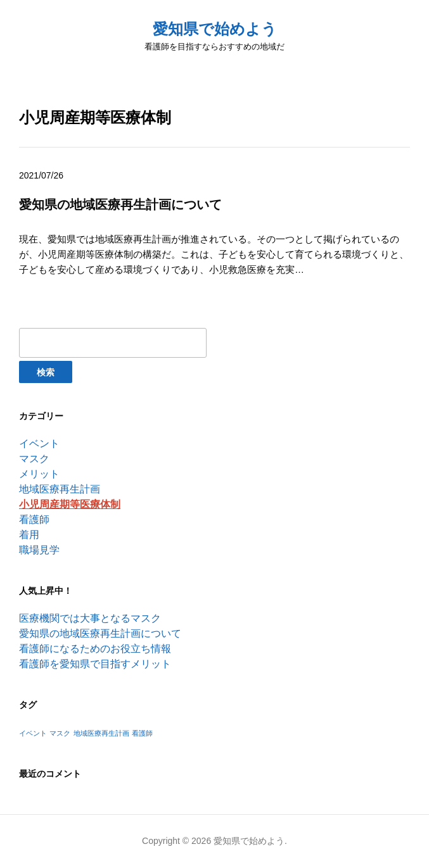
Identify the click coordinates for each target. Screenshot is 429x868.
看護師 (34, 519)
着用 (29, 535)
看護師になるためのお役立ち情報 (95, 649)
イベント (39, 443)
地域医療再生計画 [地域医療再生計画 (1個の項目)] (101, 733)
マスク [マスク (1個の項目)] (60, 733)
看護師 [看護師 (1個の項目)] (142, 733)
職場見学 (39, 550)
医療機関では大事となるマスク (90, 618)
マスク (34, 459)
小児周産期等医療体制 (70, 504)
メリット (39, 474)
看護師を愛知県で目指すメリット (95, 664)
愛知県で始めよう (215, 29)
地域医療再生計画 (60, 489)
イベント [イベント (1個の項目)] (33, 733)
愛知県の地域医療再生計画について (100, 633)
